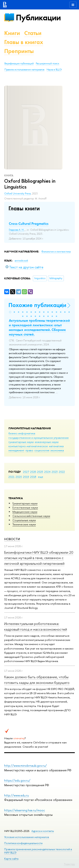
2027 (26, 472)
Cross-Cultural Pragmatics (29, 224)
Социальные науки (24, 520)
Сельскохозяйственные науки (31, 516)
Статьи (33, 33)
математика (56, 446)
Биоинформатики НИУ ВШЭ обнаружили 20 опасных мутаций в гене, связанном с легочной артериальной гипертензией (39, 558)
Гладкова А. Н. (17, 230)
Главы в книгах (24, 42)
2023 (55, 472)
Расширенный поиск (48, 64)
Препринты (19, 51)
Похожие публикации (37, 305)
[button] (10, 312)
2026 (33, 472)
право (29, 450)
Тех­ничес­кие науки (24, 524)
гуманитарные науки (21, 442)
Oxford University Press (17, 194)
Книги (12, 33)
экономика (57, 450)
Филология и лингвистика (56, 252)
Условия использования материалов (27, 837)
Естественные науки (25, 508)
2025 (40, 472)
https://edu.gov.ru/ (17, 780)
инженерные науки (47, 442)
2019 (26, 477)
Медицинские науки (25, 512)
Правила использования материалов (24, 70)
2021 (11, 477)
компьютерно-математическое (28, 446)
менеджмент (16, 450)
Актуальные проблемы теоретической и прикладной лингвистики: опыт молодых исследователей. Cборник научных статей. (39, 327)
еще (41, 477)
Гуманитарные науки (25, 503)
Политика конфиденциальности (23, 843)
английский (21, 261)
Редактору (69, 864)
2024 (47, 472)
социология (42, 450)
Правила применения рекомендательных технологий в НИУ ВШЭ (38, 851)
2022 (62, 472)
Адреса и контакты (43, 831)
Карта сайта (11, 859)
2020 (19, 477)
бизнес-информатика (22, 433)
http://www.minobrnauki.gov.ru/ (25, 766)
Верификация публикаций (19, 64)
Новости (12, 539)
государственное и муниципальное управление (39, 438)
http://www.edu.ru (17, 795)
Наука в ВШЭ (54, 70)
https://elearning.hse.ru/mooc (25, 810)
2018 (33, 477)
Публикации (38, 18)
